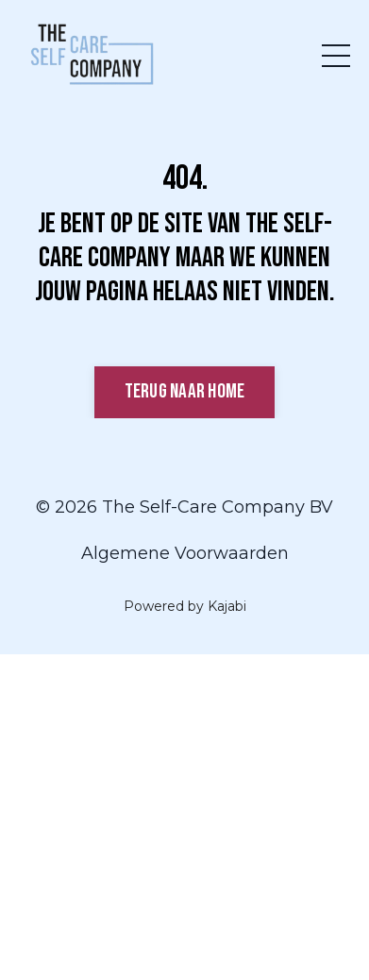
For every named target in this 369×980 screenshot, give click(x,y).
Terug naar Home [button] (185, 391)
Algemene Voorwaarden (185, 553)
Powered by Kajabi (185, 606)
